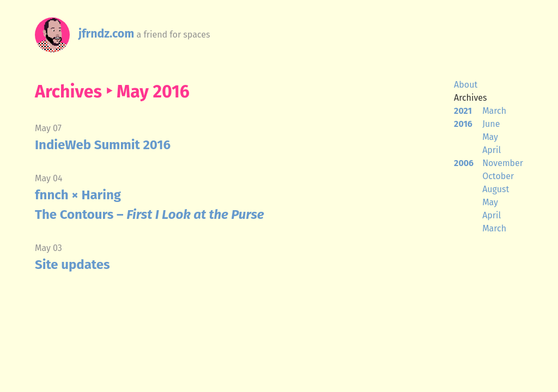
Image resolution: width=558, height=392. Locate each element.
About (466, 85)
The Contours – (150, 215)
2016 (463, 124)
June (491, 124)
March (494, 111)
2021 (463, 111)
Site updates (72, 265)
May (490, 137)
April (492, 150)
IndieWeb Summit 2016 (103, 145)
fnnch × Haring (78, 195)
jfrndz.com (106, 34)
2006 (464, 163)
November (503, 163)
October (498, 176)
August (496, 189)
